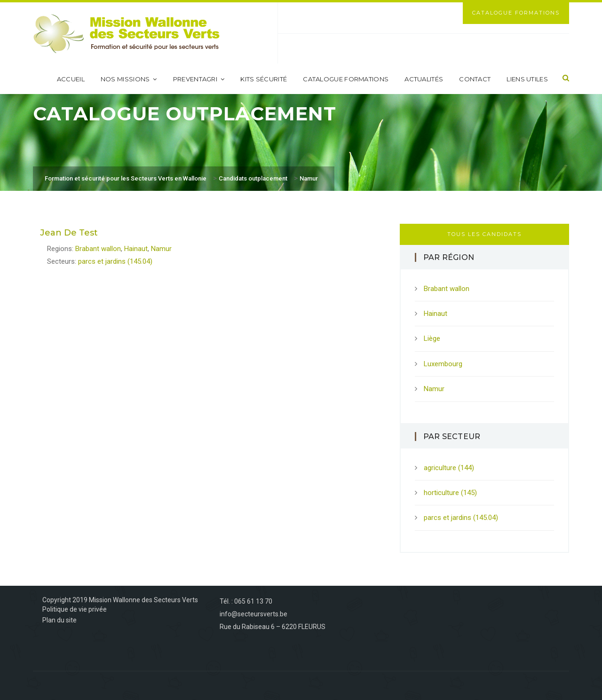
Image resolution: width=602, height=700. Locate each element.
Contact (475, 79)
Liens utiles (527, 79)
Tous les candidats (484, 234)
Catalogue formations (346, 79)
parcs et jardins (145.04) (115, 261)
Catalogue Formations (516, 13)
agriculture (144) (449, 468)
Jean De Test (69, 233)
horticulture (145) (450, 493)
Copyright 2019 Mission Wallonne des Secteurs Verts (120, 600)
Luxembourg (443, 364)
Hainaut (136, 249)
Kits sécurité (264, 79)
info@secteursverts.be (253, 614)
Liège (432, 338)
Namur (161, 249)
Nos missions (129, 79)
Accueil (71, 79)
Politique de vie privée (75, 609)
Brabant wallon (98, 249)
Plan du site (59, 620)
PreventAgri (199, 79)
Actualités (424, 79)
